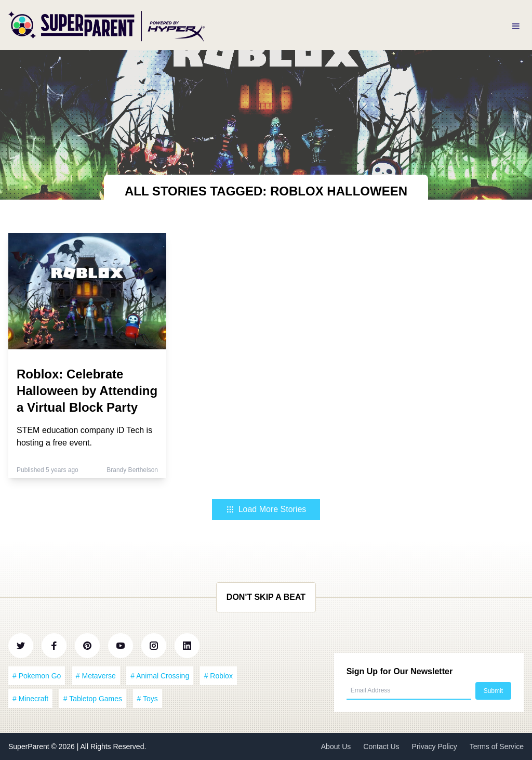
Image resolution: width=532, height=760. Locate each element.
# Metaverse (96, 676)
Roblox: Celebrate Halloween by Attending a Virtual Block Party (87, 391)
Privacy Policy (435, 746)
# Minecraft (30, 699)
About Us (336, 746)
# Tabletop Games (93, 699)
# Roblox (218, 676)
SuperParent (30, 746)
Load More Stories (266, 509)
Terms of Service (497, 746)
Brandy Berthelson (132, 470)
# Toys (148, 699)
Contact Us (381, 746)
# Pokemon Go (37, 676)
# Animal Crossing (160, 676)
